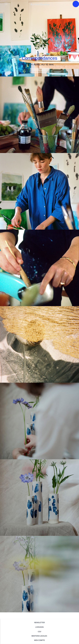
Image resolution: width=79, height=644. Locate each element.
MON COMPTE (39, 640)
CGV (39, 632)
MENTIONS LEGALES (39, 636)
